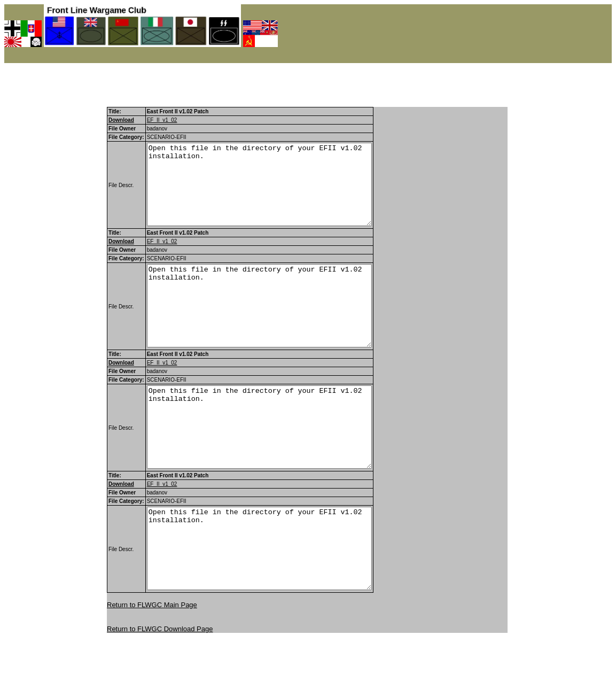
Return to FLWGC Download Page (160, 693)
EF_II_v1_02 (162, 120)
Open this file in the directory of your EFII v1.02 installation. (273, 192)
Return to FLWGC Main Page (152, 669)
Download (121, 120)
